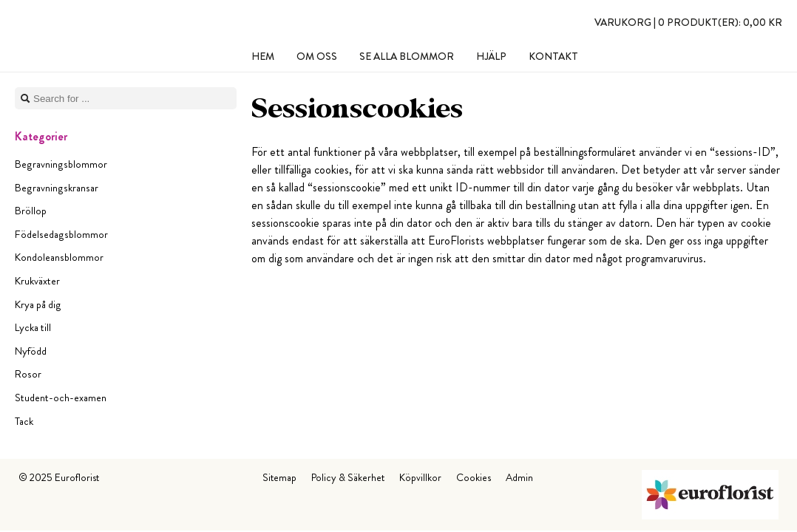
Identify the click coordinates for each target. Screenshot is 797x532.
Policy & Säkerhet (348, 477)
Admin (519, 477)
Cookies (474, 477)
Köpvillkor (420, 477)
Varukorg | (688, 22)
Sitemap (279, 477)
